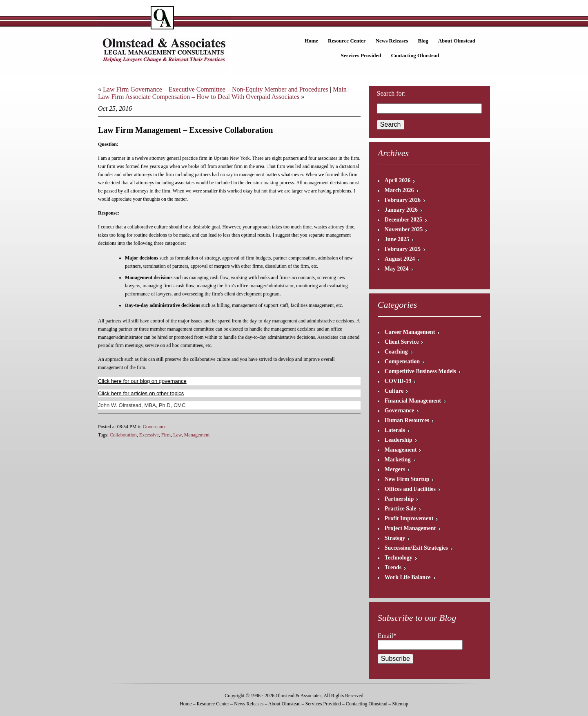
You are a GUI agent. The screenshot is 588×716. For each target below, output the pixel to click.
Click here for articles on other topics (141, 393)
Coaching (396, 352)
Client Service (402, 342)
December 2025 (403, 220)
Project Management (410, 528)
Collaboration (123, 435)
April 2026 (398, 180)
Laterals (395, 430)
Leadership (399, 440)
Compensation (402, 361)
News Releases (392, 41)
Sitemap (400, 704)
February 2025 (403, 249)
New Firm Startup (407, 479)
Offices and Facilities (410, 489)
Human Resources (407, 420)
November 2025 (404, 229)
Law (177, 435)
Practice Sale (400, 509)
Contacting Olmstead (415, 55)
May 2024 (397, 269)
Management (197, 435)
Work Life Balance (408, 577)
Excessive (149, 435)
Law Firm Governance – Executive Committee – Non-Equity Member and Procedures (216, 89)
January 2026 (401, 210)
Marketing (398, 460)
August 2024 (400, 259)
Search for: (391, 93)
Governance (155, 427)
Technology (399, 558)
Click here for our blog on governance (142, 381)
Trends (393, 567)
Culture (394, 391)
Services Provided (361, 55)
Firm (166, 435)
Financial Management (413, 401)
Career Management (410, 332)
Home (311, 41)
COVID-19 (398, 381)
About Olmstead (457, 41)
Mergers (395, 469)
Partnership (399, 499)
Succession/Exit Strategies (416, 548)
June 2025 (397, 239)
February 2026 (403, 200)
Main (340, 89)
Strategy (395, 538)
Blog (423, 41)
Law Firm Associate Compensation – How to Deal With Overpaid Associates (199, 97)
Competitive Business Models (420, 371)
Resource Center (347, 41)
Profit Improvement (409, 518)
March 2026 (399, 190)
